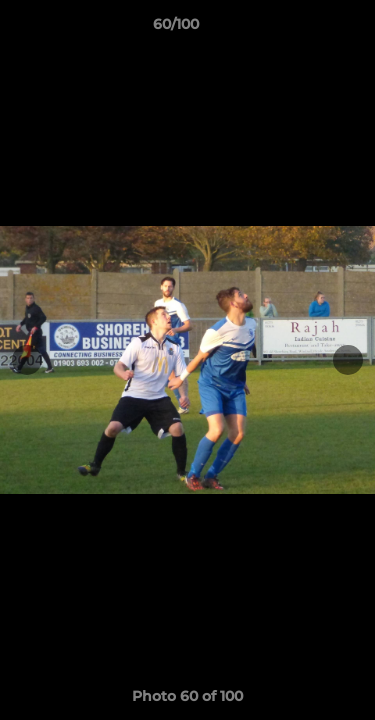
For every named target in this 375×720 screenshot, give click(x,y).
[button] (303, 29)
